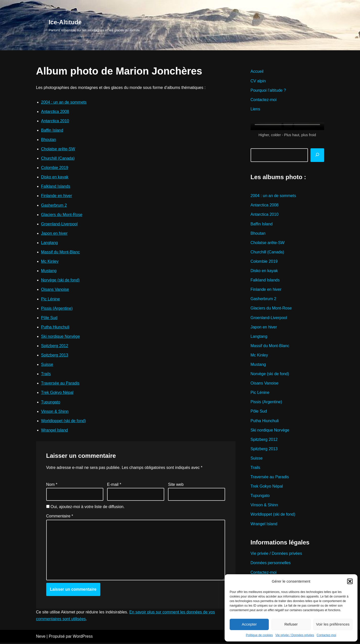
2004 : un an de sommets (64, 102)
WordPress (83, 638)
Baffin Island (52, 130)
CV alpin (258, 81)
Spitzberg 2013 (55, 356)
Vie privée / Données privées (295, 635)
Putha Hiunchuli (55, 328)
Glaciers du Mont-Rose (62, 215)
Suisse (47, 365)
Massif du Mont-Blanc (61, 253)
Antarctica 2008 (55, 112)
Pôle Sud (49, 318)
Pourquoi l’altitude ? (268, 90)
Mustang (49, 271)
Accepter (249, 624)
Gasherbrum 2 (54, 206)
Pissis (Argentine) (57, 309)
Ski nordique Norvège (61, 337)
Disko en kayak (55, 177)
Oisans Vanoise (55, 290)
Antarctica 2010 (55, 121)
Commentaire (60, 517)
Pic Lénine (51, 300)
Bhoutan (49, 140)
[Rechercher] (317, 155)
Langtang (50, 243)
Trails (46, 375)
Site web (176, 485)
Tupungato (51, 403)
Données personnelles (271, 564)
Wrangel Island (55, 431)
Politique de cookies (259, 635)
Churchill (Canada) (58, 159)
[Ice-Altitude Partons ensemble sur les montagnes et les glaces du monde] (94, 25)
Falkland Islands (56, 187)
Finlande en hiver (57, 196)
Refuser (291, 624)
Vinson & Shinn (55, 412)
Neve (41, 638)
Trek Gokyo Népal (57, 393)
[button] (350, 581)
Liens (255, 109)
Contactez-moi (326, 635)
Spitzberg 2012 (55, 347)
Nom (52, 485)
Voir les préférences (333, 624)
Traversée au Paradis (60, 384)
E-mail (114, 485)
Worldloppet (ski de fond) (64, 422)
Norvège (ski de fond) (61, 281)
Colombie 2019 (55, 168)
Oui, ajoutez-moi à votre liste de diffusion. (86, 508)
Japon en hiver (54, 234)
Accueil (257, 71)
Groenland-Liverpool (59, 224)
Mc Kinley (50, 262)
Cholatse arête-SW (58, 149)
